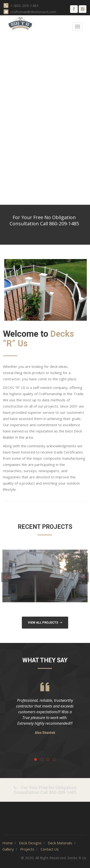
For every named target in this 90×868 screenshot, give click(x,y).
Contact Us (50, 849)
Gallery (8, 849)
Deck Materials (60, 843)
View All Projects (45, 622)
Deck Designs (30, 843)
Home (8, 843)
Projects (27, 849)
